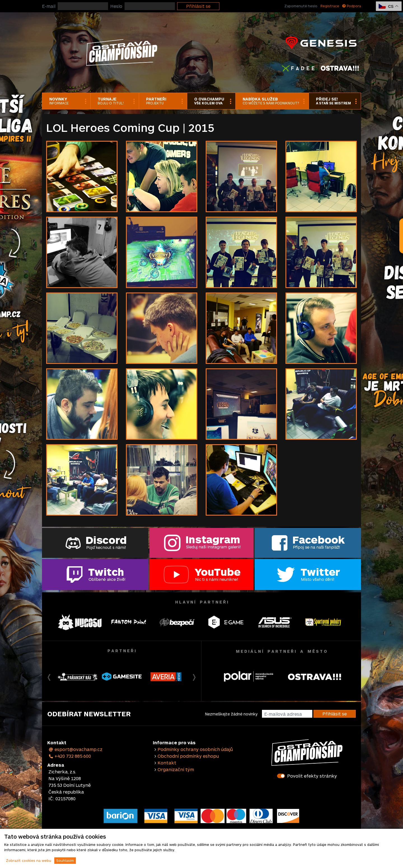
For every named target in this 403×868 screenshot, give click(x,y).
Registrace (330, 6)
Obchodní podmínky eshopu (188, 756)
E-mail (49, 6)
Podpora (352, 6)
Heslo (116, 6)
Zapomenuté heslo (301, 6)
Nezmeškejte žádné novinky (231, 714)
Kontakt (167, 763)
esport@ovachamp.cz (75, 749)
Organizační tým (176, 769)
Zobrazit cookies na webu (29, 860)
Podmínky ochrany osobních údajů (195, 749)
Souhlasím (65, 860)
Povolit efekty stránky (312, 776)
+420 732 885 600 (70, 756)
